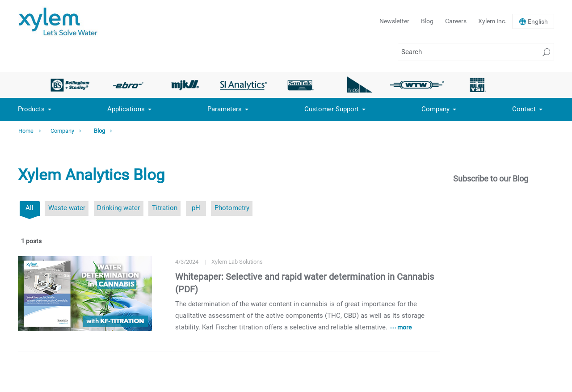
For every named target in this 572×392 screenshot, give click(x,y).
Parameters (225, 109)
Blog (427, 21)
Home (26, 131)
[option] (70, 85)
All (29, 208)
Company (435, 109)
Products (31, 109)
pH (196, 208)
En (538, 21)
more (404, 327)
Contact (524, 109)
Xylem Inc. (492, 21)
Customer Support (332, 109)
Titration (165, 208)
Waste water (67, 208)
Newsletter (394, 21)
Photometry (232, 208)
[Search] (476, 52)
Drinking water (118, 208)
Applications (126, 109)
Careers (456, 21)
